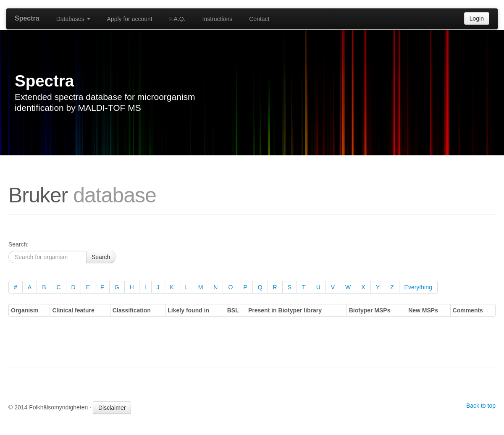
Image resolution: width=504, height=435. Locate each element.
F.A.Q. (177, 19)
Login (477, 18)
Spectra (27, 18)
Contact (259, 19)
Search (101, 257)
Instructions (218, 19)
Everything (418, 287)
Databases (73, 19)
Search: (18, 244)
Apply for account (130, 19)
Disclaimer (112, 408)
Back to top (481, 406)
